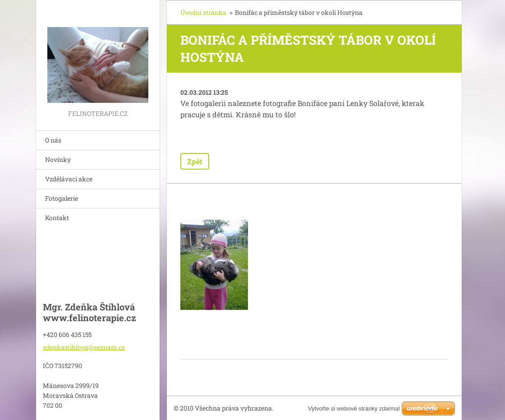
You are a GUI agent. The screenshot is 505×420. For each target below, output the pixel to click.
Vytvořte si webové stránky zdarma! (354, 408)
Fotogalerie (62, 198)
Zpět (195, 161)
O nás (53, 140)
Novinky (58, 159)
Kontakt (57, 218)
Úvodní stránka (203, 12)
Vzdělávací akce (69, 179)
